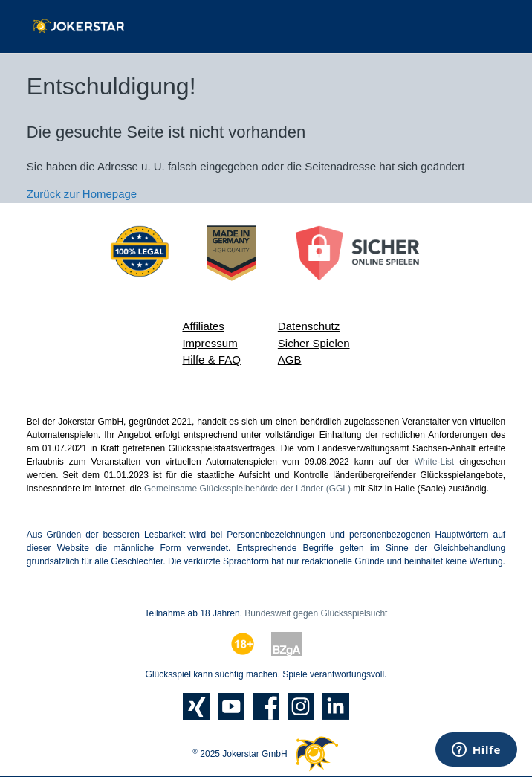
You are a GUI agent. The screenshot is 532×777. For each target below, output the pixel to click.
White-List (434, 462)
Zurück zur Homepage (82, 194)
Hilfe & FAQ (211, 360)
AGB (290, 360)
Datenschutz (309, 326)
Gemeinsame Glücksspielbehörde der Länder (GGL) (247, 489)
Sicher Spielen (314, 343)
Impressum (210, 343)
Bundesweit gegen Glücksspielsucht (316, 613)
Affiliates (203, 326)
